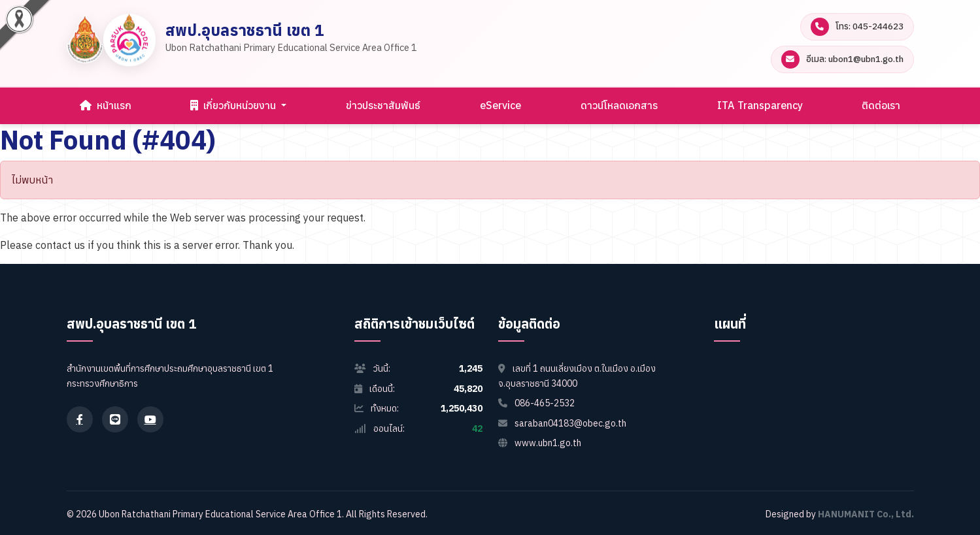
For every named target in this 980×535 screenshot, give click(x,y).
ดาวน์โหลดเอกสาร (619, 105)
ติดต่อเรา (881, 105)
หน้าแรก (106, 105)
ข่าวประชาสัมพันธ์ (383, 105)
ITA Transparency (760, 105)
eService (500, 105)
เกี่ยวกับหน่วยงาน (234, 105)
